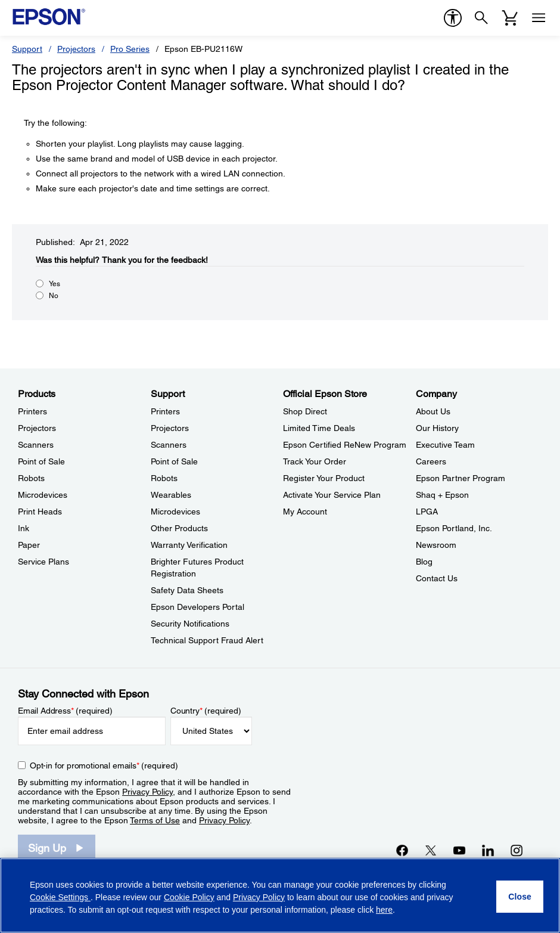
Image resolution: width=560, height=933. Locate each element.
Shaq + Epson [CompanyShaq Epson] (442, 495)
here (384, 910)
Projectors (76, 49)
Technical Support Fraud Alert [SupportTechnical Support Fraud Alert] (207, 640)
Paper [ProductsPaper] (29, 545)
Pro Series (130, 49)
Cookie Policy (189, 897)
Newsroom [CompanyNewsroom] (436, 545)
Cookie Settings (60, 897)
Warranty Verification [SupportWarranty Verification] (189, 545)
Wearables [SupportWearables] (171, 495)
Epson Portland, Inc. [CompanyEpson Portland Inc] (454, 528)
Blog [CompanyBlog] (424, 562)
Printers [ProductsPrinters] (32, 411)
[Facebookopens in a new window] (402, 850)
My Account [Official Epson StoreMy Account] (305, 512)
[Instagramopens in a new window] (517, 850)
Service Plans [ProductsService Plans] (43, 562)
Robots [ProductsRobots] (31, 478)
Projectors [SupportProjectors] (170, 428)
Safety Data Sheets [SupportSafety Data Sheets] (187, 590)
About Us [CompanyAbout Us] (433, 411)
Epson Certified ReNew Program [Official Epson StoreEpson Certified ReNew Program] (345, 445)
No (54, 296)
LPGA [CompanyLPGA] (427, 512)
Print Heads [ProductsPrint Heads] (40, 512)
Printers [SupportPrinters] (165, 411)
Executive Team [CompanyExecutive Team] (445, 445)
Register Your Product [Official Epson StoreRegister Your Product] (324, 478)
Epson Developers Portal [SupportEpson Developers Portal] (197, 607)
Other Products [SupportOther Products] (179, 528)
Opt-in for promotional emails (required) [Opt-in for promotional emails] (104, 765)
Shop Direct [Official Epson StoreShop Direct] (305, 411)
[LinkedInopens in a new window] (488, 850)
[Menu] (539, 18)
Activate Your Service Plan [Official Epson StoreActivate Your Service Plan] (332, 495)
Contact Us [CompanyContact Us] (437, 578)
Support (27, 49)
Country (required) (206, 711)
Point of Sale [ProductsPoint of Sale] (41, 461)
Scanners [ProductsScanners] (36, 445)
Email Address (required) (65, 711)
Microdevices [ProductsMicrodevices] (43, 495)
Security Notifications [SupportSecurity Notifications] (190, 624)
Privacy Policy (147, 792)
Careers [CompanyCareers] (431, 461)
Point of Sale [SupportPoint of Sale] (174, 461)
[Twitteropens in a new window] (431, 850)
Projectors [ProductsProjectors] (37, 428)
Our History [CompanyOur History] (437, 428)
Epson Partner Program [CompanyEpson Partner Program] (461, 478)
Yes (55, 284)
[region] (280, 895)
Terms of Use (155, 820)
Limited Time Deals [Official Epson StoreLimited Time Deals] (319, 428)
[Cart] (510, 18)
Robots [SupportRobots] (164, 478)
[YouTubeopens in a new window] (459, 850)
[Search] (481, 18)
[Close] (520, 897)
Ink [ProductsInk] (24, 528)
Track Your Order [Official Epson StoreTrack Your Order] (315, 461)
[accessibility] (453, 18)
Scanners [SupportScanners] (169, 445)
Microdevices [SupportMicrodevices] (175, 512)
